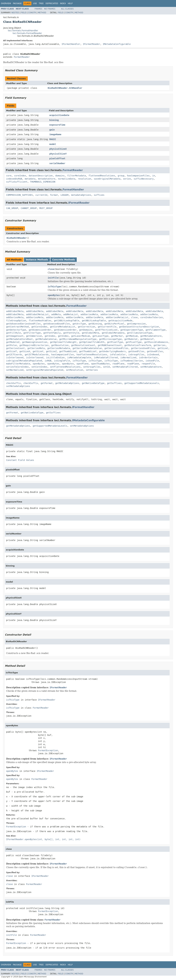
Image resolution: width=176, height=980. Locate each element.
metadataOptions (81, 195)
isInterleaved (15, 358)
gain (52, 130)
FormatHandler (73, 190)
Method (42, 13)
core (9, 176)
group (121, 176)
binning (54, 120)
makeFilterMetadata (18, 364)
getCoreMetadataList (63, 327)
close (51, 269)
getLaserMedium (81, 336)
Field (23, 13)
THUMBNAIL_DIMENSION (43, 182)
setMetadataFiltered (125, 367)
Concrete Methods (64, 260)
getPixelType (115, 342)
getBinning (95, 324)
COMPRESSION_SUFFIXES (19, 195)
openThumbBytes (100, 364)
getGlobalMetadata (113, 333)
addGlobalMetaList (37, 314)
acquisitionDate (59, 115)
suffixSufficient (17, 182)
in (154, 176)
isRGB (48, 361)
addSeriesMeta (89, 314)
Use (35, 3)
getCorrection (87, 327)
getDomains (86, 330)
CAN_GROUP (12, 208)
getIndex (50, 336)
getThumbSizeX (68, 351)
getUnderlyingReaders (112, 351)
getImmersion (34, 336)
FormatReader (22, 57)
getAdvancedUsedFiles (57, 324)
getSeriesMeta (36, 348)
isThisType (54, 287)
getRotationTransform (138, 345)
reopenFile (148, 364)
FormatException (48, 750)
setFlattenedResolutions (65, 367)
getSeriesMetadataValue (87, 348)
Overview (6, 3)
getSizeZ (51, 351)
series (127, 179)
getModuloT (147, 339)
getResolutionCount (83, 345)
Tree (41, 3)
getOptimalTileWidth (92, 342)
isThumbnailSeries (132, 361)
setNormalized (15, 370)
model (53, 144)
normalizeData (67, 179)
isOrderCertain (148, 358)
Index (63, 3)
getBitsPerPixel (114, 324)
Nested (15, 13)
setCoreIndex (39, 367)
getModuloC (131, 339)
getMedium (132, 336)
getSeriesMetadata (59, 348)
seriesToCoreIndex (17, 367)
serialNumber (57, 163)
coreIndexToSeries (151, 317)
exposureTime (57, 125)
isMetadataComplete (79, 358)
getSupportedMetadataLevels (142, 383)
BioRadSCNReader (17, 238)
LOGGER (65, 195)
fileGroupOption (16, 321)
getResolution (60, 345)
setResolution (75, 370)
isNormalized (128, 358)
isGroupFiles (136, 355)
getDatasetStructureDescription (139, 327)
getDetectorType (16, 330)
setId (106, 367)
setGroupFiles (92, 367)
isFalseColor (118, 355)
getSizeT (11, 351)
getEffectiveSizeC (106, 330)
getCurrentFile (107, 327)
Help (70, 3)
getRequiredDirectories (34, 345)
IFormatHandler (71, 44)
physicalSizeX (58, 149)
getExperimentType (132, 330)
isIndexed (153, 355)
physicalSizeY (58, 154)
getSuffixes (114, 383)
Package (17, 3)
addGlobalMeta (15, 311)
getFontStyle (71, 333)
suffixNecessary (144, 179)
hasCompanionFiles (138, 176)
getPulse (11, 345)
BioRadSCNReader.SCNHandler (65, 88)
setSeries (92, 370)
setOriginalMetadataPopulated (45, 370)
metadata (30, 179)
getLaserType (100, 336)
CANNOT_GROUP (29, 208)
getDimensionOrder (40, 330)
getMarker (117, 336)
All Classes (67, 9)
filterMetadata (77, 176)
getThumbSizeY (88, 351)
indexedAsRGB (14, 179)
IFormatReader (92, 44)
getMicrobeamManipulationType (78, 339)
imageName (55, 134)
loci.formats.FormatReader (27, 33)
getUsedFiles (136, 351)
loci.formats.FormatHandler (23, 31)
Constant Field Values (20, 460)
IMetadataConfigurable (117, 44)
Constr (32, 13)
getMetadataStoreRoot (19, 339)
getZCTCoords (14, 355)
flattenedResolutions (102, 176)
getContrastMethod (17, 327)
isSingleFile (62, 361)
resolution (84, 179)
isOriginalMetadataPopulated (24, 361)
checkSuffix (13, 383)
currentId (41, 195)
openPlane (83, 364)
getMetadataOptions (67, 383)
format (54, 195)
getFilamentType (156, 330)
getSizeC (163, 348)
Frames (39, 9)
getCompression (136, 324)
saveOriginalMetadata (107, 179)
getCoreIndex (39, 327)
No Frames (50, 9)
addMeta (56, 314)
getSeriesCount (15, 348)
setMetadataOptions (18, 386)
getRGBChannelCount (110, 345)
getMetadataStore (151, 336)
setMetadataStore (151, 367)
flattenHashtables (40, 321)
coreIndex (20, 176)
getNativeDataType (93, 383)
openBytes (54, 295)
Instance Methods (37, 260)
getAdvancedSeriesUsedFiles (23, 324)
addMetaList (71, 314)
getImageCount (15, 336)
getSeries (160, 345)
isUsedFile (152, 361)
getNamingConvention (35, 342)
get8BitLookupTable (94, 321)
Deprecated (52, 3)
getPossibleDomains (156, 342)
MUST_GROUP (46, 208)
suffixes (99, 195)
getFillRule (13, 333)
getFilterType (32, 333)
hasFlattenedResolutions (92, 355)
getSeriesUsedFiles (116, 348)
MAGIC (53, 139)
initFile (53, 278)
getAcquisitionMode (120, 321)
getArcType (79, 324)
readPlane (118, 364)
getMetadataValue (46, 339)
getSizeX (25, 351)
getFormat (47, 383)
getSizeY (38, 351)
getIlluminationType (140, 333)
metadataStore (47, 179)
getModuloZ (13, 342)
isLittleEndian (55, 358)
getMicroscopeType (110, 339)
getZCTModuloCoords (37, 355)
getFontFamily (52, 333)
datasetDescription (41, 176)
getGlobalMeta (90, 333)
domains (60, 176)
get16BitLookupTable (66, 321)
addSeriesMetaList (117, 317)
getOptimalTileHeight (63, 342)
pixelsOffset (57, 158)
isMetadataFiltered (106, 358)
